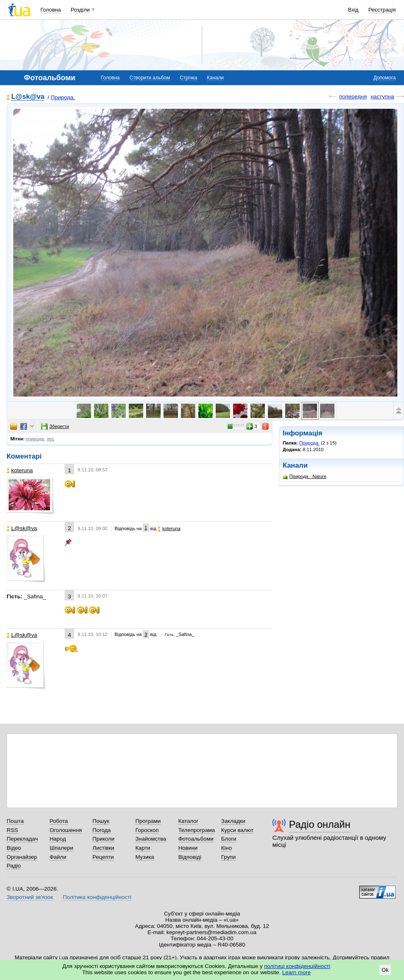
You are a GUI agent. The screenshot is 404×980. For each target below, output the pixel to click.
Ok (385, 970)
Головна (51, 10)
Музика (145, 857)
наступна (382, 97)
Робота (59, 821)
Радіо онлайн (320, 824)
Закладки (233, 821)
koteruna (20, 470)
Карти (143, 848)
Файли (58, 857)
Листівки (103, 848)
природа (35, 439)
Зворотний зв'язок (30, 897)
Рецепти (103, 857)
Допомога (385, 78)
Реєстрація (382, 10)
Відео (14, 848)
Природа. (63, 97)
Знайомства (151, 839)
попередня (353, 97)
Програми (148, 821)
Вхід (353, 10)
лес (51, 439)
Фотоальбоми (196, 839)
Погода (101, 830)
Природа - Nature (305, 477)
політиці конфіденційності (297, 966)
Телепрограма (197, 830)
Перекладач (22, 839)
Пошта (15, 821)
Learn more (297, 972)
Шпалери (61, 848)
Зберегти (55, 426)
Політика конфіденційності (97, 897)
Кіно (226, 848)
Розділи (80, 10)
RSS (12, 830)
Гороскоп (147, 830)
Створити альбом (150, 78)
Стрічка (188, 78)
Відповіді (190, 857)
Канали (215, 78)
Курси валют (237, 830)
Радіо (14, 866)
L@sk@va (28, 97)
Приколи (103, 839)
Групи (228, 857)
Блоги (229, 839)
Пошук (101, 821)
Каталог (189, 821)
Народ (58, 839)
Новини (188, 848)
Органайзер (22, 857)
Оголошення (66, 830)
